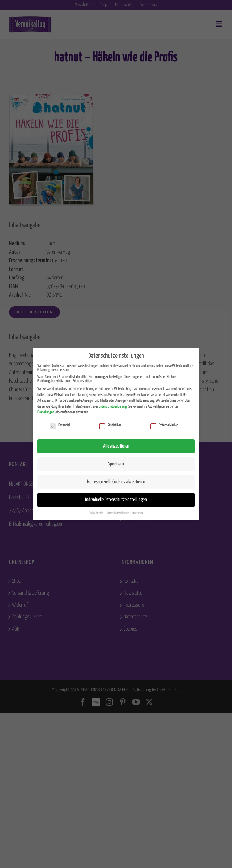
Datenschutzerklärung (113, 407)
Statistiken (110, 426)
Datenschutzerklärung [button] (118, 513)
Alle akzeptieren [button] (116, 446)
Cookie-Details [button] (96, 513)
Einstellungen (46, 412)
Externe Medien (164, 426)
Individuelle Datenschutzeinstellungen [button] (116, 500)
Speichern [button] (116, 464)
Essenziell (60, 426)
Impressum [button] (138, 513)
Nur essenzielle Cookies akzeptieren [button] (116, 482)
